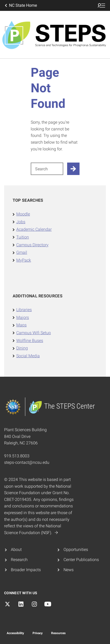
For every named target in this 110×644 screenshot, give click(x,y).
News (69, 570)
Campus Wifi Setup (34, 333)
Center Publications (81, 560)
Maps (21, 325)
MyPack (24, 260)
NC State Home (20, 5)
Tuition (23, 237)
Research (19, 560)
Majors (23, 317)
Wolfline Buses (30, 341)
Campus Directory (32, 245)
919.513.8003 (17, 456)
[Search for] (47, 169)
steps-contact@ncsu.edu (27, 462)
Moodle (23, 214)
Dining (22, 348)
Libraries (24, 310)
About (16, 549)
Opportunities (76, 549)
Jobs (21, 222)
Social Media (28, 356)
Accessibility (15, 633)
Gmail (22, 252)
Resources (58, 633)
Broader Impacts (26, 570)
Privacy (38, 633)
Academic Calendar (34, 229)
